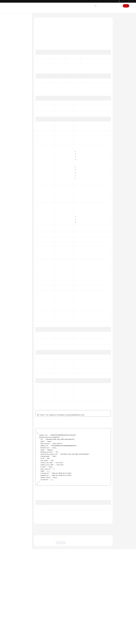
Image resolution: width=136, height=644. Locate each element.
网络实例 (16, 68)
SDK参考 (12, 213)
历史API (13, 210)
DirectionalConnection (63, 304)
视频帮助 (12, 220)
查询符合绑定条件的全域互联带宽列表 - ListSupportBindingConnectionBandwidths (23, 168)
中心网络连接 (17, 88)
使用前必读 (14, 51)
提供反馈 (71, 631)
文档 (108, 6)
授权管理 (16, 78)
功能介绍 (119, 27)
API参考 (12, 47)
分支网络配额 (17, 115)
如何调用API (15, 58)
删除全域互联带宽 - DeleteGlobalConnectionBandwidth (23, 151)
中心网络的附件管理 (19, 85)
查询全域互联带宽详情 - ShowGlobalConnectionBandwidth (23, 140)
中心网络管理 (17, 81)
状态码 (118, 60)
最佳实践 (12, 44)
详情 (58, 641)
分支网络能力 (17, 119)
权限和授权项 (15, 203)
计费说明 (12, 34)
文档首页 (36, 18)
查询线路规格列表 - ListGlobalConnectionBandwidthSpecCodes (23, 181)
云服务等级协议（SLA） (17, 233)
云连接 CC (44, 18)
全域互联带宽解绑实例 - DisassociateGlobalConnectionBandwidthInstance (23, 162)
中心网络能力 (17, 112)
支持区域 (12, 240)
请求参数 (119, 39)
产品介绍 (12, 30)
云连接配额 (16, 102)
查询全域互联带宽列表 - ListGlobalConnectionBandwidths (23, 130)
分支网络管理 (17, 95)
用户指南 (12, 41)
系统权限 (12, 243)
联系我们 (102, 6)
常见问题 (12, 217)
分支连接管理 (17, 98)
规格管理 (16, 122)
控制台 (113, 6)
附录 (12, 207)
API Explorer (44, 43)
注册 (126, 6)
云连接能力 (16, 105)
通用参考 (12, 226)
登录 (119, 6)
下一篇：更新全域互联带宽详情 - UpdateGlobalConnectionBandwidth (57, 618)
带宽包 (15, 71)
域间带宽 (16, 75)
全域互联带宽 (17, 126)
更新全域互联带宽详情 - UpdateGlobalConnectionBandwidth (23, 146)
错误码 (118, 64)
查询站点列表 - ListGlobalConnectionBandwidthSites (23, 187)
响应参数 (119, 43)
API (12, 61)
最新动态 (12, 27)
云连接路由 (16, 200)
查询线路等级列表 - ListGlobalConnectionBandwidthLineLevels (23, 192)
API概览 (13, 54)
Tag (63, 288)
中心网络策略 (17, 92)
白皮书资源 (13, 237)
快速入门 (12, 37)
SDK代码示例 (120, 56)
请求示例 (119, 48)
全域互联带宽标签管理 (20, 196)
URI (118, 35)
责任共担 (12, 230)
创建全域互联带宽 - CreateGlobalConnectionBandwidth (23, 135)
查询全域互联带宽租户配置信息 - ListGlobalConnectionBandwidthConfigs (23, 175)
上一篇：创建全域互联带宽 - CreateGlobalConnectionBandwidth (55, 615)
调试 (118, 31)
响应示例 (119, 52)
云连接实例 (16, 64)
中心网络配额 (17, 109)
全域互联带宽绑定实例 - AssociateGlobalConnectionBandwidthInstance (23, 156)
